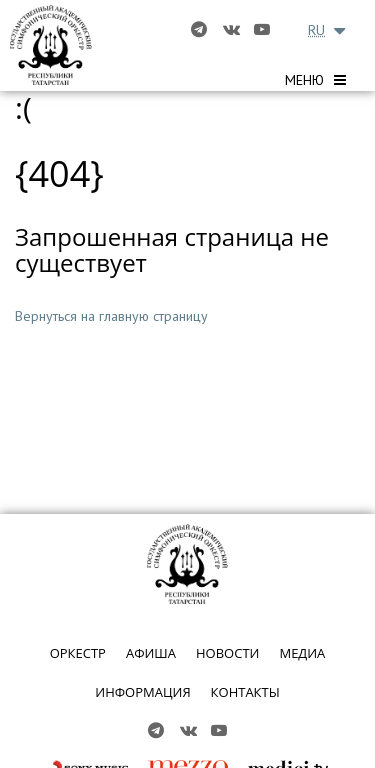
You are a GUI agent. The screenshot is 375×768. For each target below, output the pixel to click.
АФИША (151, 653)
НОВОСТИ (227, 653)
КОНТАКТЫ (245, 692)
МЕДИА (302, 653)
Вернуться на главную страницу (111, 316)
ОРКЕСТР (78, 653)
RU (316, 30)
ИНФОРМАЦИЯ (142, 692)
